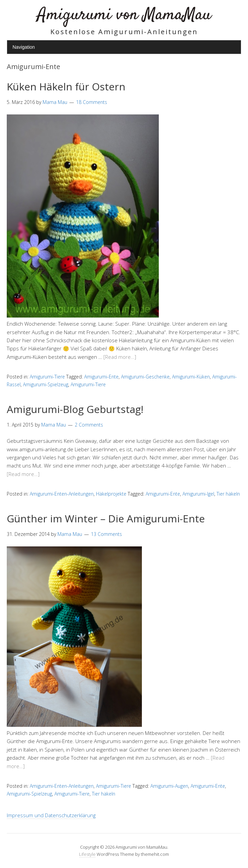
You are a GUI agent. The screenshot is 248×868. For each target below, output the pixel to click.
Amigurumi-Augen (169, 786)
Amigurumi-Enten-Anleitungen (62, 494)
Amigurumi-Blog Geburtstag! (75, 409)
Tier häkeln (228, 494)
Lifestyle (87, 854)
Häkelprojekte (111, 494)
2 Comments (89, 425)
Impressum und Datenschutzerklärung (51, 815)
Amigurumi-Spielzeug (46, 384)
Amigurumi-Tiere (47, 377)
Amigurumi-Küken (191, 377)
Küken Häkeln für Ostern (66, 86)
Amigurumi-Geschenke (145, 377)
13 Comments (106, 534)
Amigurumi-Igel (198, 494)
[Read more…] (120, 357)
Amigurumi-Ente (101, 377)
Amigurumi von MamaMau (124, 15)
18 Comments (92, 102)
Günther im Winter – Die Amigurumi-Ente (106, 518)
